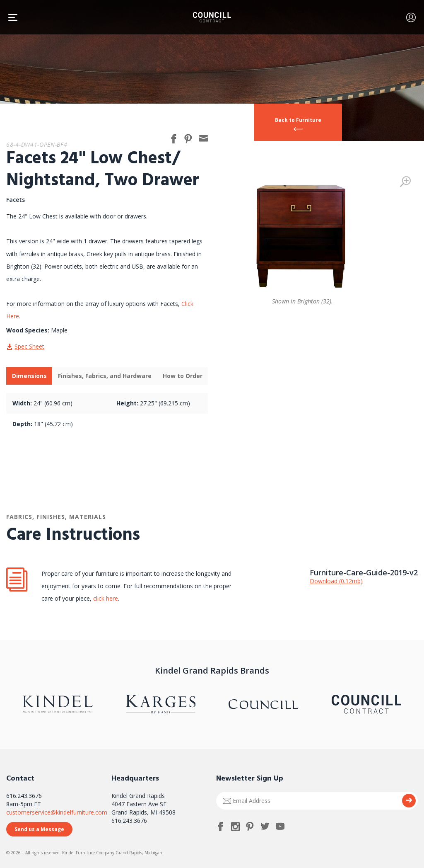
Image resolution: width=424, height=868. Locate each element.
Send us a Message (39, 829)
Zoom (405, 182)
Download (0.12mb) (336, 581)
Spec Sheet (29, 346)
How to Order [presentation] (183, 376)
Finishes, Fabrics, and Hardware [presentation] (105, 376)
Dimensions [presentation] (29, 376)
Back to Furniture (298, 120)
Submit (409, 801)
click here (105, 598)
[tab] (29, 376)
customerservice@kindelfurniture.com (57, 812)
